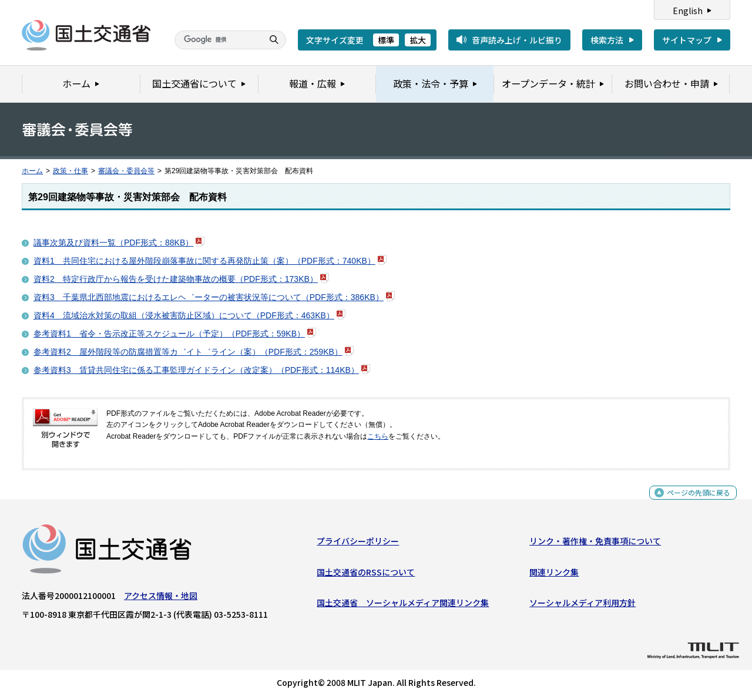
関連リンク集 (554, 574)
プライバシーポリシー (358, 544)
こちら (378, 436)
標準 (386, 40)
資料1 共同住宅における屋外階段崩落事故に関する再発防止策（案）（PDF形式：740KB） (204, 261)
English (688, 11)
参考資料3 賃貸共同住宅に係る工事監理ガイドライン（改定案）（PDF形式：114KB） (196, 370)
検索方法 (607, 40)
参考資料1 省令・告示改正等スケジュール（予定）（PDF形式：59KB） (169, 334)
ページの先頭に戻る (694, 502)
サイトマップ (687, 40)
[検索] (217, 40)
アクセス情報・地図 (161, 598)
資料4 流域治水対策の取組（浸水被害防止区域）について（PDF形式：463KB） (184, 315)
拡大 (418, 40)
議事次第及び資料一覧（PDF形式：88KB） (113, 243)
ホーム (32, 171)
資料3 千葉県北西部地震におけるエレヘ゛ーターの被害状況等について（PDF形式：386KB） (209, 297)
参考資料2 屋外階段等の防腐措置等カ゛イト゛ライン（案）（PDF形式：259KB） (188, 352)
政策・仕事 (70, 171)
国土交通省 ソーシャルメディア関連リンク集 (403, 605)
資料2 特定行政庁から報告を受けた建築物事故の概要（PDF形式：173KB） (176, 279)
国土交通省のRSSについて (366, 574)
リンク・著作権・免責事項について (595, 544)
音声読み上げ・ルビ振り (517, 40)
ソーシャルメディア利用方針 (583, 605)
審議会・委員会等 (126, 171)
